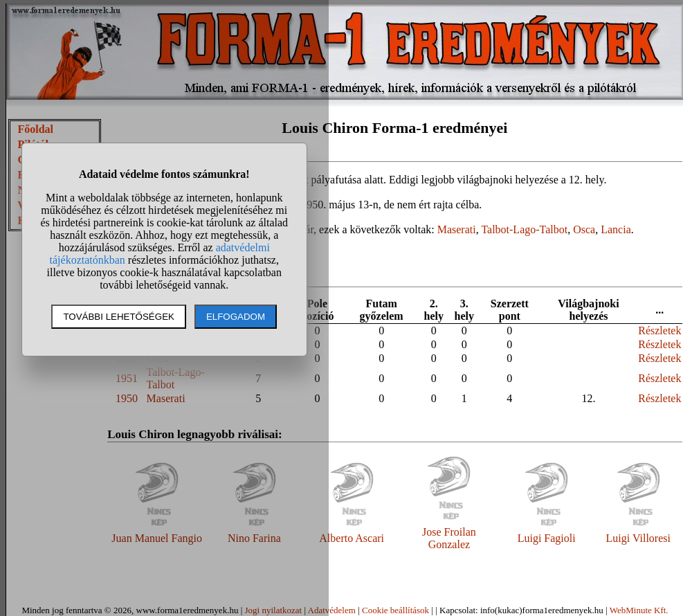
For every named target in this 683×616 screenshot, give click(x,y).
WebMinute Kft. (639, 610)
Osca (584, 229)
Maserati (457, 229)
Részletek (659, 330)
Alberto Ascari (352, 538)
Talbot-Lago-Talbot (524, 229)
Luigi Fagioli (547, 538)
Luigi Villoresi (638, 538)
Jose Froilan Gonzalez (449, 538)
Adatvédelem (332, 610)
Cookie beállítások (395, 610)
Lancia (616, 229)
